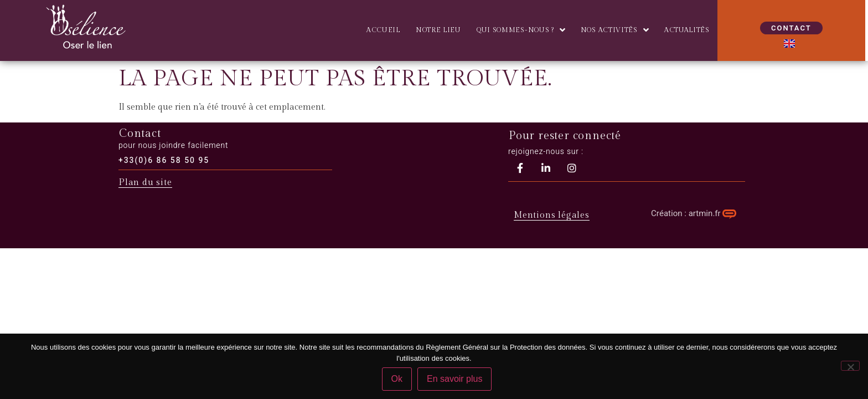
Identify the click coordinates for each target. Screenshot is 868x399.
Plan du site (145, 183)
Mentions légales (552, 215)
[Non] (850, 366)
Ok (397, 379)
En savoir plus (455, 379)
